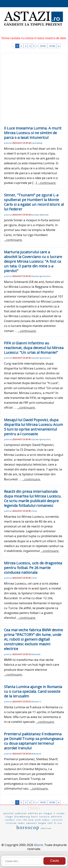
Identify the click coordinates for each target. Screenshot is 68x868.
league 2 (50, 813)
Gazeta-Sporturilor (41, 276)
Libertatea (37, 143)
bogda (42, 823)
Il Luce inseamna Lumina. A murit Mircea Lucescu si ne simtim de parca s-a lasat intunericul (33, 133)
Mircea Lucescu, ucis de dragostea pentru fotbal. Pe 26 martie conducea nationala (33, 568)
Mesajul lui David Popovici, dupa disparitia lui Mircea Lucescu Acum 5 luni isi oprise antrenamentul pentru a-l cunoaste (33, 427)
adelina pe (35, 813)
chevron (46, 828)
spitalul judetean (15, 813)
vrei (19, 820)
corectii (57, 820)
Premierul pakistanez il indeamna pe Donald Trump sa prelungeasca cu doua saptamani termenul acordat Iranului (34, 741)
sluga (9, 817)
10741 (43, 46)
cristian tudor (16, 823)
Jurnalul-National (40, 215)
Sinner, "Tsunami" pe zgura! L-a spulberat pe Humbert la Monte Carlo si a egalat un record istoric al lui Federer (34, 202)
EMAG (34, 808)
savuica (45, 817)
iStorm (38, 845)
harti (35, 817)
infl (50, 823)
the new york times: (37, 820)
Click (34, 511)
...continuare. (47, 183)
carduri (10, 820)
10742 (52, 46)
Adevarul (36, 754)
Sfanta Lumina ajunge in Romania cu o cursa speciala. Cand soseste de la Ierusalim (33, 691)
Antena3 (36, 654)
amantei (32, 823)
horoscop (28, 827)
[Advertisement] (34, 91)
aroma (61, 813)
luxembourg (22, 817)
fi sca (58, 823)
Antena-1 (36, 701)
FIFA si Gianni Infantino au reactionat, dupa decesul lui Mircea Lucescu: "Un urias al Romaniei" (34, 348)
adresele (57, 817)
